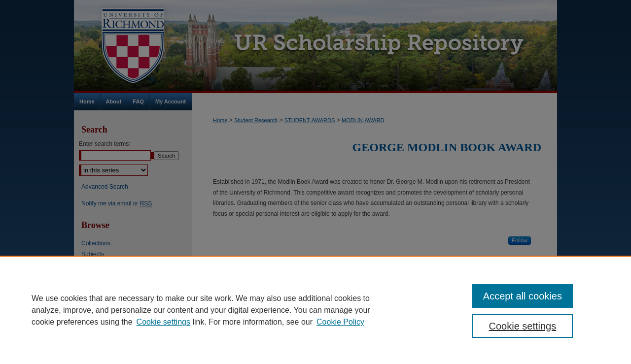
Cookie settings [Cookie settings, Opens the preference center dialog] (523, 326)
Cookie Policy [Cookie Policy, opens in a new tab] (340, 322)
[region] (315, 310)
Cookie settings (163, 322)
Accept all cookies (523, 296)
